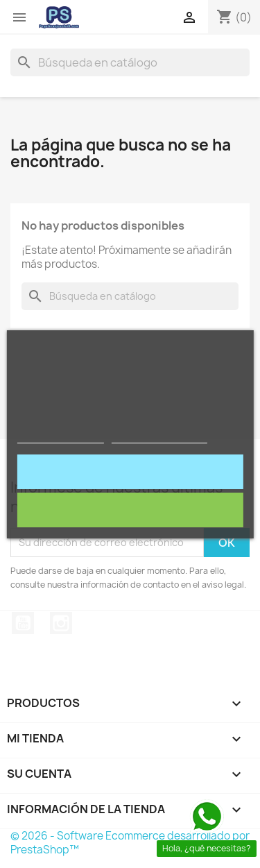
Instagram (61, 623)
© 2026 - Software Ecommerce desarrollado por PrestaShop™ (130, 843)
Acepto (130, 471)
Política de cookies (60, 437)
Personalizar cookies (159, 437)
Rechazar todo (130, 510)
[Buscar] (130, 62)
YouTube (23, 623)
